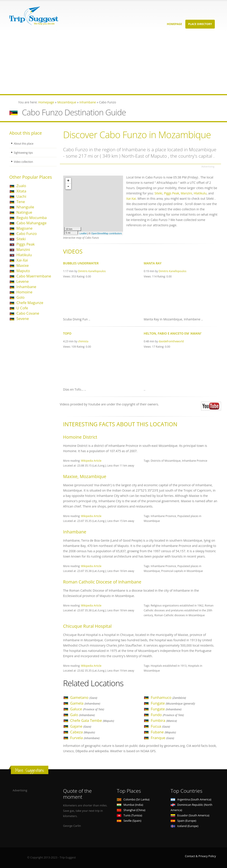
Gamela (85, 703)
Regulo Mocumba (32, 218)
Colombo (133, 799)
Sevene (23, 319)
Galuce (87, 709)
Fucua (160, 726)
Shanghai (131, 810)
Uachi (21, 196)
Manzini (23, 249)
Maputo (23, 271)
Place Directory (200, 24)
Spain (183, 821)
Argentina (191, 799)
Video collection (24, 162)
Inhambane (26, 287)
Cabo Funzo (27, 233)
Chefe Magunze (30, 303)
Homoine (24, 292)
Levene (23, 281)
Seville (129, 821)
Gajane (81, 726)
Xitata (21, 191)
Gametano (84, 697)
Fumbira (164, 720)
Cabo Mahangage (31, 223)
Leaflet (83, 233)
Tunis (129, 815)
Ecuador (190, 815)
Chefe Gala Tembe (92, 720)
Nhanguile (25, 207)
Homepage (174, 24)
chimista (83, 341)
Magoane (24, 228)
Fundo (167, 715)
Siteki (21, 239)
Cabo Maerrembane (34, 276)
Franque (162, 738)
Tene (21, 202)
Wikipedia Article (91, 461)
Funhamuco (168, 697)
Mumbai (130, 805)
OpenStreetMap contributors (106, 233)
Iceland (185, 826)
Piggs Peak (26, 244)
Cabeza (83, 732)
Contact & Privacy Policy (200, 856)
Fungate (173, 703)
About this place (24, 143)
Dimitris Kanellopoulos (92, 271)
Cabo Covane (28, 313)
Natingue (24, 212)
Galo (83, 715)
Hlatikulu (24, 255)
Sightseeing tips (24, 152)
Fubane (163, 732)
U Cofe (22, 308)
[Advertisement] (113, 63)
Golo (21, 297)
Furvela (85, 738)
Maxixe (23, 265)
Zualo (21, 186)
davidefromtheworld (171, 341)
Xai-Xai (22, 260)
